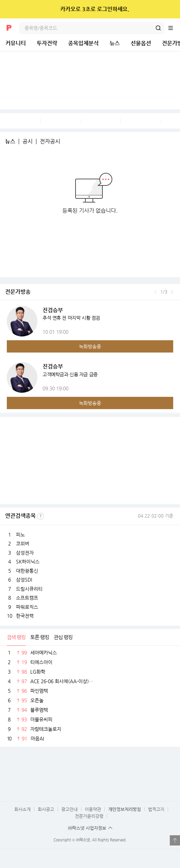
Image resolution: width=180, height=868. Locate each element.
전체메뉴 (174, 28)
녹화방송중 (90, 346)
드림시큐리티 (29, 589)
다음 (172, 292)
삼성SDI (24, 580)
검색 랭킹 (16, 637)
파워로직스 (27, 607)
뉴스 (115, 43)
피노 (20, 535)
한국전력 (25, 616)
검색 (158, 28)
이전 (156, 292)
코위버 (23, 543)
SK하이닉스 (28, 562)
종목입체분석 (83, 43)
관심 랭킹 (63, 637)
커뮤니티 (16, 43)
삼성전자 (25, 553)
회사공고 (46, 809)
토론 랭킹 (40, 637)
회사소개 (22, 809)
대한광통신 (27, 571)
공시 (28, 141)
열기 (175, 840)
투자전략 (47, 43)
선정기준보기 (40, 516)
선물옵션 (141, 43)
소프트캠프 (27, 598)
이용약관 (93, 809)
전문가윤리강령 (89, 816)
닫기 (170, 9)
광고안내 (69, 809)
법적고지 (156, 809)
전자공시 (50, 141)
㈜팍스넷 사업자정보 (87, 828)
